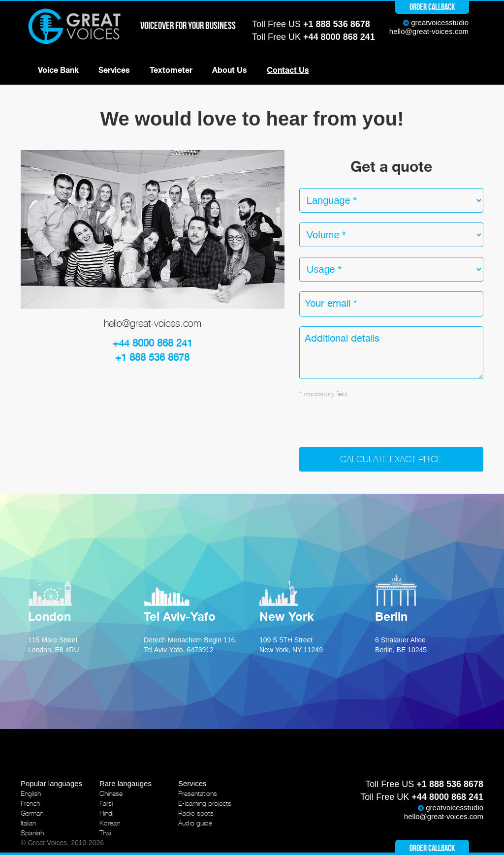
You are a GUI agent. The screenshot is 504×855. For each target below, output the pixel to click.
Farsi (106, 803)
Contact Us (288, 70)
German (32, 813)
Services (114, 70)
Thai (105, 833)
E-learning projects (205, 803)
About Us (230, 70)
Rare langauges (126, 783)
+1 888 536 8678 (337, 24)
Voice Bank (58, 70)
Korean (110, 823)
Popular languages (51, 783)
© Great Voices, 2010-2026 (62, 843)
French (30, 803)
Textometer (171, 70)
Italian (28, 823)
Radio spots (196, 813)
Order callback (432, 7)
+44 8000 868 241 (339, 37)
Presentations (198, 793)
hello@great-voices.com (429, 31)
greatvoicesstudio (440, 22)
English (31, 793)
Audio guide (195, 823)
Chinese (111, 793)
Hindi (106, 813)
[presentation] (374, 428)
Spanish (32, 833)
